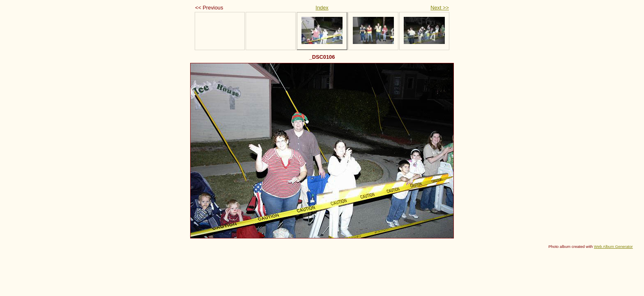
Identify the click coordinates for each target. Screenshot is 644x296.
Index (322, 8)
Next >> (440, 8)
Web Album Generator (613, 246)
